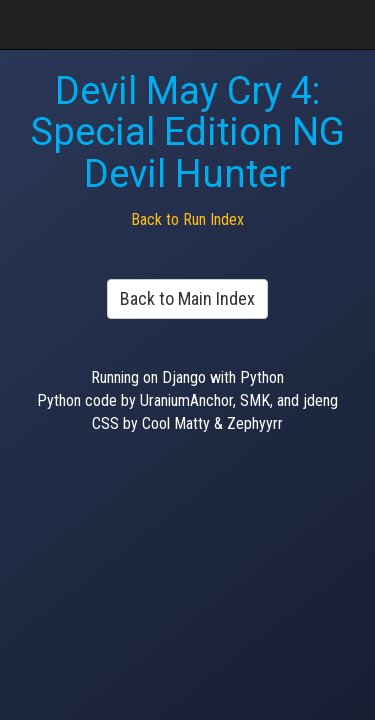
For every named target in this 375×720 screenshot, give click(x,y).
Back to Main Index (187, 298)
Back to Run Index (187, 219)
